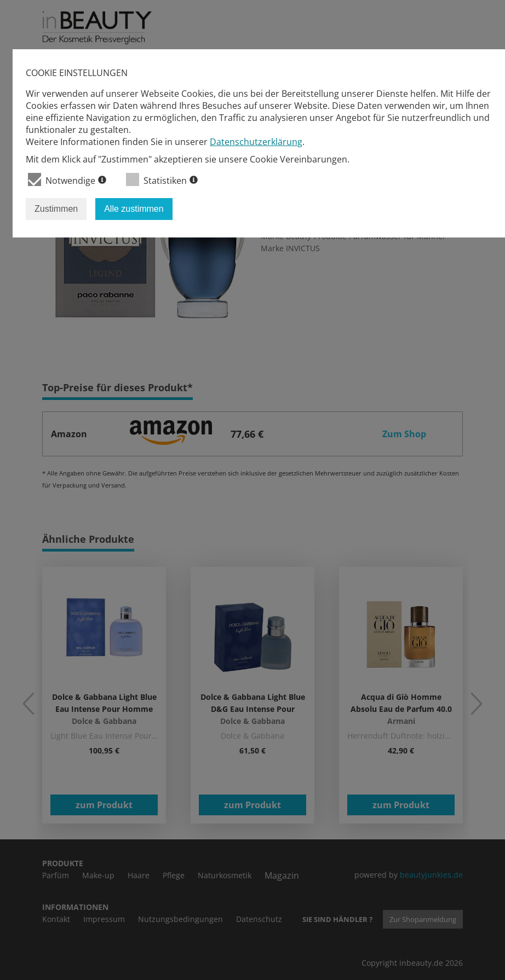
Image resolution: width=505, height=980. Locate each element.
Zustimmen (56, 209)
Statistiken (162, 180)
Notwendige (67, 180)
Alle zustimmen (134, 209)
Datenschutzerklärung (256, 142)
